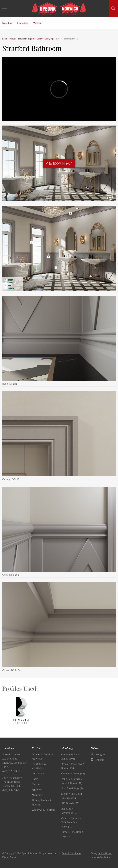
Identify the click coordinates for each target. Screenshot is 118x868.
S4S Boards (70, 803)
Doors (35, 779)
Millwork (37, 789)
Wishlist (37, 23)
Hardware (37, 784)
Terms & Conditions (71, 853)
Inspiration (23, 23)
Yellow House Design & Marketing (101, 855)
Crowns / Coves (73, 773)
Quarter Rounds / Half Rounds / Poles (71, 822)
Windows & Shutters (44, 810)
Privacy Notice (9, 857)
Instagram (100, 754)
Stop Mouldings (73, 788)
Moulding (7, 23)
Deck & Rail (38, 773)
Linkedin (99, 760)
